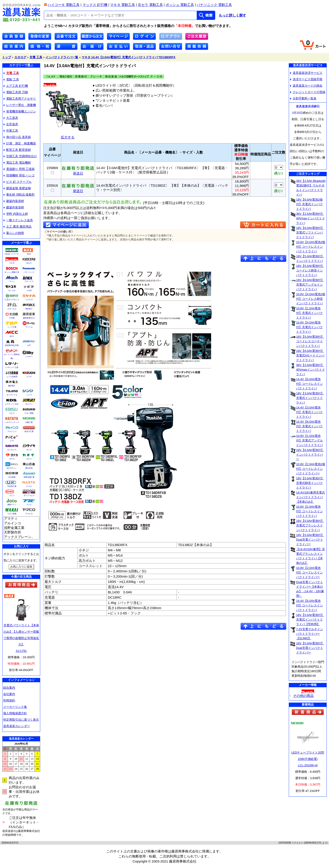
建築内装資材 (14, 201)
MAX (29, 254)
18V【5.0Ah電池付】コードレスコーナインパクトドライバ (310, 341)
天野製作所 (21, 533)
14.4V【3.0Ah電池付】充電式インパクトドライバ (309, 412)
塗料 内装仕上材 (16, 214)
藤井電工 (12, 386)
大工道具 (11, 118)
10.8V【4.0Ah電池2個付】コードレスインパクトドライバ (311, 247)
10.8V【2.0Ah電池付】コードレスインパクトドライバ (309, 511)
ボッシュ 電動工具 (180, 5)
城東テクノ (12, 505)
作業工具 (11, 131)
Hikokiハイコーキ (12, 254)
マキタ (12, 263)
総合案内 (9, 688)
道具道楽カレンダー (17, 726)
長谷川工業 (29, 431)
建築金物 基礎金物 (17, 188)
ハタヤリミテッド (12, 422)
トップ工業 (12, 327)
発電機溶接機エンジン (20, 111)
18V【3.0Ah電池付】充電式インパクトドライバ (310, 398)
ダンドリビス (29, 495)
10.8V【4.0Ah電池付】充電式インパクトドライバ (309, 327)
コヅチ (29, 377)
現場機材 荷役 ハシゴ (19, 175)
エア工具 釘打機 (16, 86)
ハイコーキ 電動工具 (64, 5)
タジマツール (12, 395)
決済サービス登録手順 (306, 79)
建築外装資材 (14, 207)
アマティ (21, 519)
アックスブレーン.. (21, 537)
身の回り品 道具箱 (17, 137)
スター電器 (29, 413)
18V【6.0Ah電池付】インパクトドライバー (310, 455)
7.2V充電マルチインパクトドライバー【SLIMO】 (310, 634)
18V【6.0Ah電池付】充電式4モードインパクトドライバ (310, 355)
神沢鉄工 (29, 309)
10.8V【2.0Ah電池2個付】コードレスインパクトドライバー (311, 469)
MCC (12, 336)
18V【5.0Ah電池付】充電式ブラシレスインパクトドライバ (310, 525)
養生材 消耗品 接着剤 (19, 195)
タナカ (12, 459)
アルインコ (12, 431)
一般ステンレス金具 (18, 220)
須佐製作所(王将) (12, 345)
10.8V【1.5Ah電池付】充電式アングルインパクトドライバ (309, 440)
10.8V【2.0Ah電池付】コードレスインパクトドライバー (309, 572)
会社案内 (9, 694)
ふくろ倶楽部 (12, 377)
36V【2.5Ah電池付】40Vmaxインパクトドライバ (310, 218)
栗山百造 (29, 468)
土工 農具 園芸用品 (18, 227)
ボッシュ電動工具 (12, 272)
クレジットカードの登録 (308, 92)
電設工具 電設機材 (17, 163)
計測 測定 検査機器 (20, 143)
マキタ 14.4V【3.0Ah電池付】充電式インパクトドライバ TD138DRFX (129, 57)
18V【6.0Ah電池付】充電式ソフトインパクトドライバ (310, 232)
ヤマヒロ (29, 514)
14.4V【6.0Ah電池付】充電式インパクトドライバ (309, 426)
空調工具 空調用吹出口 (20, 156)
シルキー (29, 357)
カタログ (20, 57)
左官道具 (11, 124)
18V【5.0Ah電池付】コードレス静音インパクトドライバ (310, 270)
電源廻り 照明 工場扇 (19, 169)
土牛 (29, 345)
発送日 (78, 172)
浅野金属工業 (29, 477)
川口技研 (12, 477)
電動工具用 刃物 (16, 92)
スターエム (12, 309)
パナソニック (29, 272)
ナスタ (29, 486)
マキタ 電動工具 (123, 5)
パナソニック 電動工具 (214, 5)
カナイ (29, 459)
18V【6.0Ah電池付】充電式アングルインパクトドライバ (310, 285)
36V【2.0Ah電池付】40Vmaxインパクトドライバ (310, 370)
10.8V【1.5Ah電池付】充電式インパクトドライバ (309, 313)
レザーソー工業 (12, 368)
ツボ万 (29, 291)
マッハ (12, 281)
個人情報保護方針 (15, 713)
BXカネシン (12, 468)
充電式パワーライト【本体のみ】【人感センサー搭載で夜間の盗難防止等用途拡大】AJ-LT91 (21, 638)
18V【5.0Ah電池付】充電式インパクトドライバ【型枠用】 (310, 620)
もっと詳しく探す (232, 15)
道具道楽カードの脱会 (306, 86)
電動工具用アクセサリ (20, 99)
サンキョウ (12, 450)
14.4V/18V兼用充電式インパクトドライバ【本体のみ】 (310, 497)
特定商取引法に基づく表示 (21, 720)
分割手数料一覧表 (303, 98)
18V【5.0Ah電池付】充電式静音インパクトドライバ (310, 483)
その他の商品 (303, 696)
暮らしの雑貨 (14, 233)
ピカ (12, 441)
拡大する (68, 135)
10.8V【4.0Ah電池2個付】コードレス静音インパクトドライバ (311, 299)
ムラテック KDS (12, 404)
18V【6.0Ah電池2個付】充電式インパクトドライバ (309, 204)
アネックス (29, 281)
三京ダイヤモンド (12, 300)
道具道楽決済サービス (306, 73)
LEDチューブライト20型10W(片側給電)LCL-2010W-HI (308, 759)
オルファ (29, 404)
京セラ (29, 263)
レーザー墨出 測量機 (20, 105)
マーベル (29, 327)
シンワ (29, 395)
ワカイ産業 (12, 514)
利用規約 (9, 700)
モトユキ (12, 291)
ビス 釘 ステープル (18, 182)
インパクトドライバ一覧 (62, 57)
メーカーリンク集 (15, 707)
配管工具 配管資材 (17, 150)
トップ (7, 57)
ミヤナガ (29, 300)
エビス (12, 413)
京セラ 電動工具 (150, 5)
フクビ (29, 505)
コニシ (12, 495)
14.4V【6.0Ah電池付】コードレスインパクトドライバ (309, 384)
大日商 (12, 318)
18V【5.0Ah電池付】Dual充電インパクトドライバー (310, 540)
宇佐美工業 (12, 486)
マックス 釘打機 (95, 5)
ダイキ (29, 450)
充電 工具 (36, 57)
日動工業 (29, 422)
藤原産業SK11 (29, 318)
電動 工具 (11, 79)
